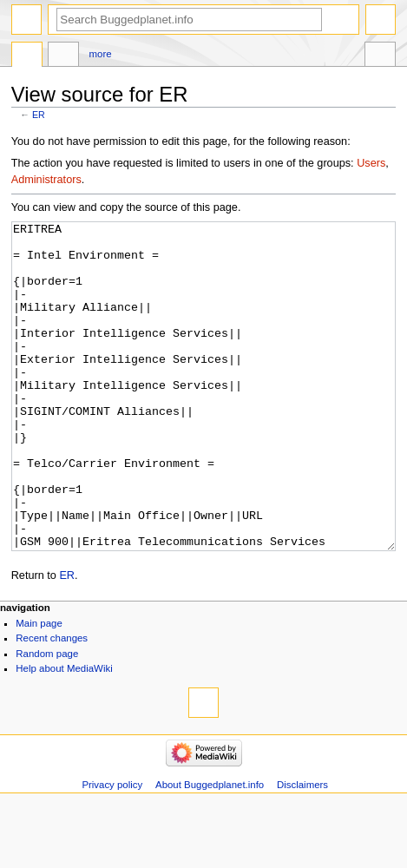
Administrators (46, 180)
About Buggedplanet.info (210, 850)
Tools (380, 56)
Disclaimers (302, 850)
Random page (47, 719)
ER (39, 115)
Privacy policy (112, 850)
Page (27, 56)
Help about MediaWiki (64, 733)
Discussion (63, 56)
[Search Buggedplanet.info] (189, 20)
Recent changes (52, 703)
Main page (39, 688)
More (101, 54)
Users (371, 163)
